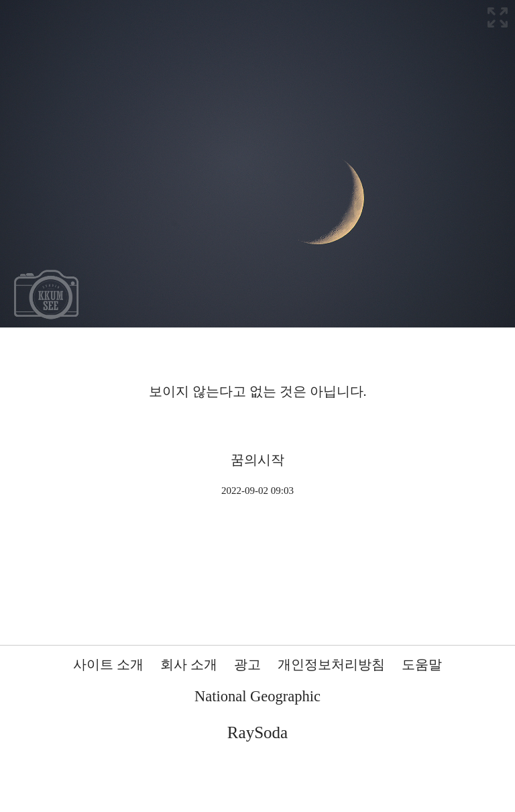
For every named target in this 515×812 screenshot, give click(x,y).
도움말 (422, 664)
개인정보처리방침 (331, 664)
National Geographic (257, 696)
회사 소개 (189, 664)
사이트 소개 (108, 664)
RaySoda (257, 732)
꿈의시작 (257, 460)
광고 (247, 664)
